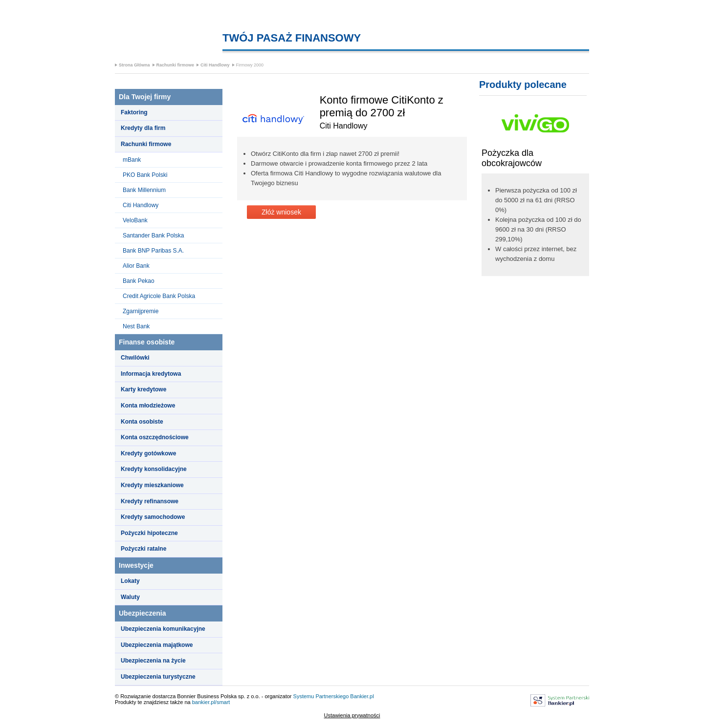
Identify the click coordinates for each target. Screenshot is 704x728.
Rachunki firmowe (176, 65)
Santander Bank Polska (153, 236)
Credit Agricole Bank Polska (159, 296)
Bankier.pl (362, 696)
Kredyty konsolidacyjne (154, 469)
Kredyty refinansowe (150, 501)
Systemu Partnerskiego (321, 696)
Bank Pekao (139, 281)
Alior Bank (136, 266)
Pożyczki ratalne (143, 549)
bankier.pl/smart (211, 702)
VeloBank (135, 220)
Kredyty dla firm (143, 128)
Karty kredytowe (143, 389)
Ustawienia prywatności (352, 715)
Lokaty (130, 581)
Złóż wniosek (281, 212)
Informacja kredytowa (151, 374)
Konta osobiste (142, 422)
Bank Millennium (144, 190)
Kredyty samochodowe (153, 517)
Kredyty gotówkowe (148, 453)
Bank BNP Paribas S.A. (153, 251)
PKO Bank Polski (145, 175)
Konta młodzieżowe (148, 406)
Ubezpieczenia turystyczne (158, 677)
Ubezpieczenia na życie (153, 661)
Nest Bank (136, 326)
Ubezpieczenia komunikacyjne (163, 629)
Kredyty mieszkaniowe (152, 485)
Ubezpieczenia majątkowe (157, 645)
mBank (132, 160)
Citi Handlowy (215, 65)
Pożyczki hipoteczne (149, 533)
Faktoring (134, 112)
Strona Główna (134, 65)
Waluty (130, 597)
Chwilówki (135, 358)
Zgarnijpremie (141, 311)
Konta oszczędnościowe (155, 437)
